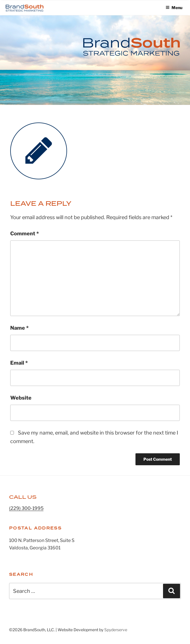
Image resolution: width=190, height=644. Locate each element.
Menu (174, 8)
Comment (25, 233)
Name (19, 328)
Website (21, 398)
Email (19, 363)
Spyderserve (116, 630)
